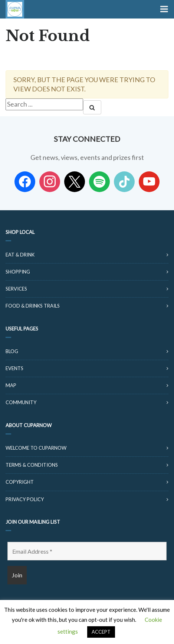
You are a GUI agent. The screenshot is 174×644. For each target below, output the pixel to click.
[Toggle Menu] (163, 9)
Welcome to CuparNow (36, 448)
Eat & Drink (20, 255)
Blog (12, 351)
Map (11, 385)
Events (14, 368)
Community (21, 402)
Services (16, 289)
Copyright (20, 482)
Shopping (18, 272)
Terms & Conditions (32, 465)
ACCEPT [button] (101, 632)
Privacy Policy (25, 499)
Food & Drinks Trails (33, 306)
